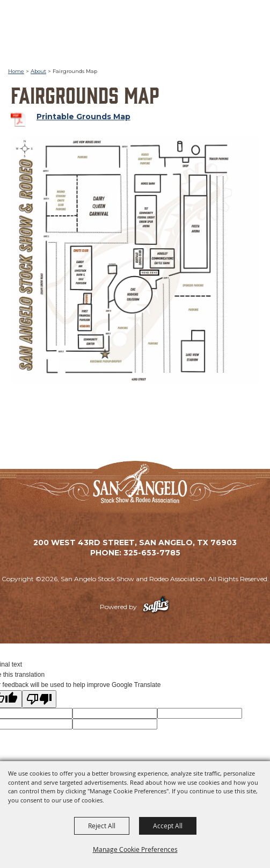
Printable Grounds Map (83, 117)
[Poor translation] (39, 699)
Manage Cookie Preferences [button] (135, 849)
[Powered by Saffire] (156, 607)
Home (16, 71)
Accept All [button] (168, 826)
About (38, 71)
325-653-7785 (152, 553)
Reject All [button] (102, 826)
